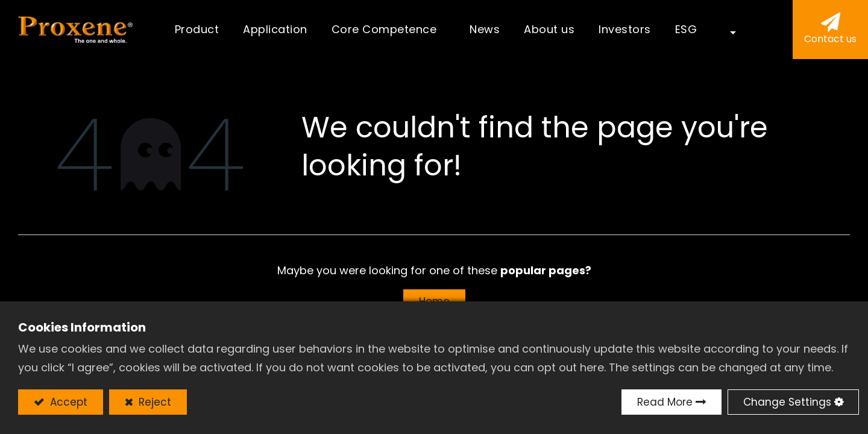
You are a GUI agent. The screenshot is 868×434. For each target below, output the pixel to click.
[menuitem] (275, 30)
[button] (725, 30)
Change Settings (787, 402)
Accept (67, 402)
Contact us (830, 39)
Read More (665, 402)
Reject (153, 402)
